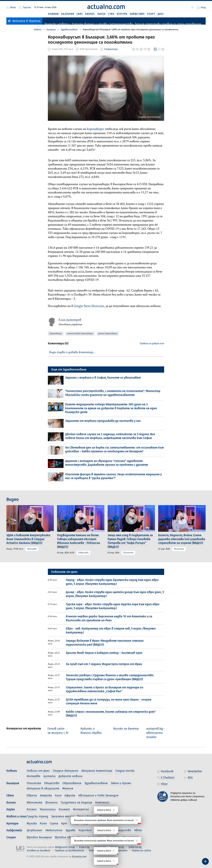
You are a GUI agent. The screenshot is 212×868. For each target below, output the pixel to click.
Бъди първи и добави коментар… (72, 352)
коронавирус (96, 129)
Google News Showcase (89, 306)
